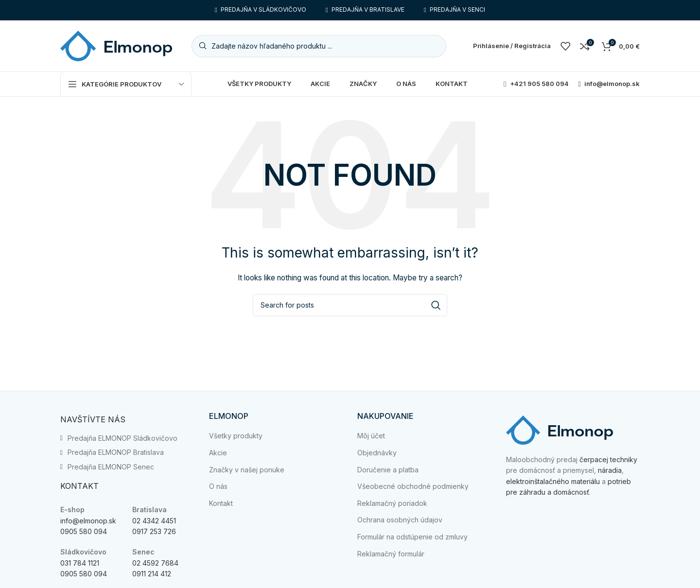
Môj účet (371, 436)
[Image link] (560, 429)
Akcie (218, 453)
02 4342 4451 (154, 521)
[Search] (319, 46)
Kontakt (221, 503)
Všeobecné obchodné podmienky (413, 486)
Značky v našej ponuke (247, 470)
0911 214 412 (152, 574)
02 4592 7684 (155, 563)
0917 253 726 (154, 531)
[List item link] (127, 438)
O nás (218, 486)
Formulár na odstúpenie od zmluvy (412, 537)
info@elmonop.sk (88, 521)
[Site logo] (116, 45)
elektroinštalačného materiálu (553, 481)
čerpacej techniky (608, 459)
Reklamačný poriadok (392, 503)
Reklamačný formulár (391, 554)
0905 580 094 (84, 531)
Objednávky (377, 453)
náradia (610, 470)
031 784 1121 (80, 563)
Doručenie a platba (388, 470)
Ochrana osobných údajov (400, 520)
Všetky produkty (236, 436)
